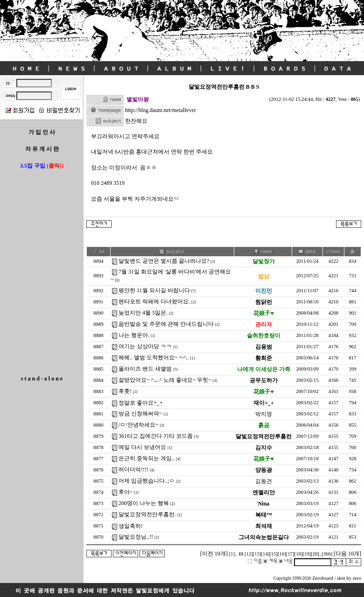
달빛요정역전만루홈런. (147, 514)
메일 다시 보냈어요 (142, 447)
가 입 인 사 (42, 132)
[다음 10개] (347, 554)
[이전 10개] (214, 554)
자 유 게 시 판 (42, 149)
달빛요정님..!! (136, 537)
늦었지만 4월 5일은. (143, 313)
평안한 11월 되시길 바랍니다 (154, 290)
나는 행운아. (134, 335)
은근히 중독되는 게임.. (147, 458)
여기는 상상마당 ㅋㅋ (145, 346)
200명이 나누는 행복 (144, 503)
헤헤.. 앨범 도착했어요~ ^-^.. (154, 358)
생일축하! (131, 526)
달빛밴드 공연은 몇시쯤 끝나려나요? (164, 261)
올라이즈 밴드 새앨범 (145, 369)
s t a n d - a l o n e (42, 379)
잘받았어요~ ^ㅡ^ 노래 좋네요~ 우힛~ (165, 380)
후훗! (125, 391)
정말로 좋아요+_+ (141, 403)
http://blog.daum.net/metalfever (161, 110)
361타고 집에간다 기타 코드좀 (156, 436)
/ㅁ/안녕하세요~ (138, 425)
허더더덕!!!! (133, 470)
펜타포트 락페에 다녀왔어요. (154, 302)
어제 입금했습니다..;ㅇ (147, 481)
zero (357, 578)
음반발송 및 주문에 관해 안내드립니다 (166, 324)
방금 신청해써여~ (140, 414)
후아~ (126, 492)
